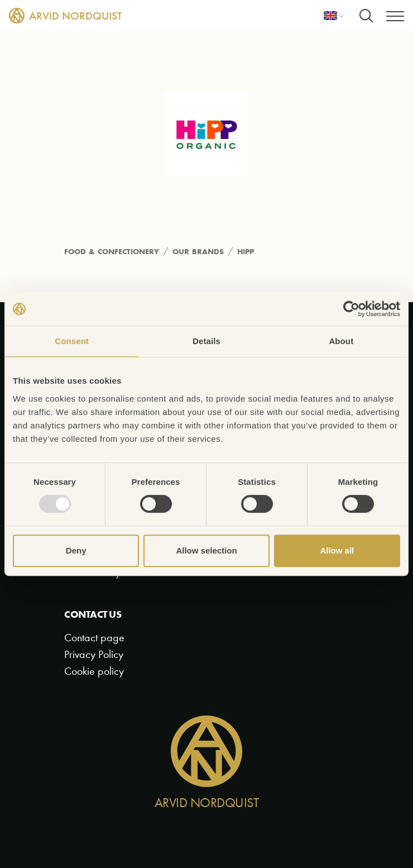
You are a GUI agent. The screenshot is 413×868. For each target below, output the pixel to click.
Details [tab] (206, 341)
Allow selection (206, 550)
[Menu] (395, 15)
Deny (76, 550)
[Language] (334, 16)
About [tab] (341, 341)
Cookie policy (94, 671)
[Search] (366, 16)
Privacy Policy (94, 654)
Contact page (94, 638)
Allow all (337, 550)
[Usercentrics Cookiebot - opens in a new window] (351, 309)
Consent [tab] (72, 341)
